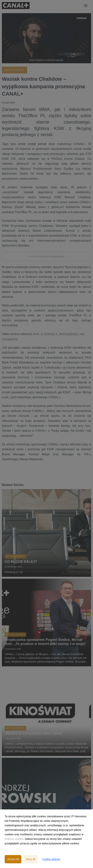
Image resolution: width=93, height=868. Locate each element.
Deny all (31, 859)
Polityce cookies (14, 839)
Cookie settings (51, 859)
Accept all (13, 859)
